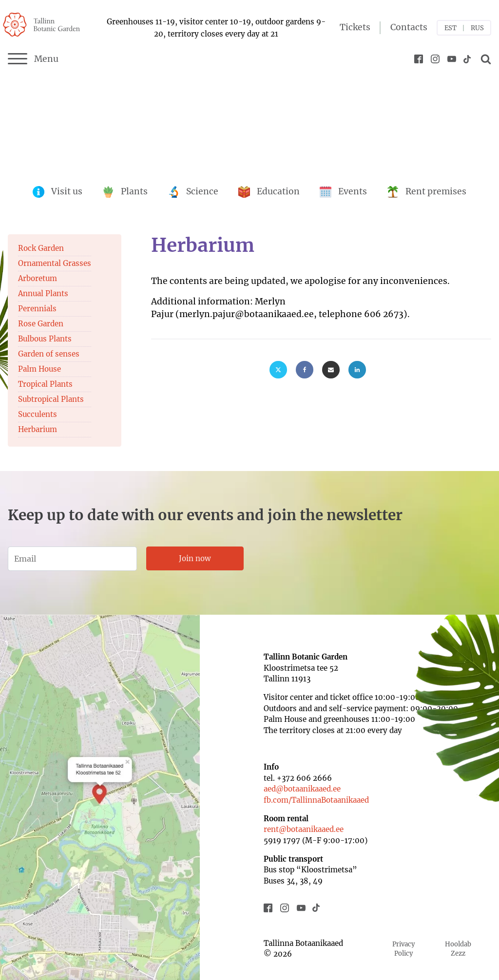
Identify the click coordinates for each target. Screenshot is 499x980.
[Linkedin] (357, 370)
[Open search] (484, 59)
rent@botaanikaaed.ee (304, 829)
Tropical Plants (45, 384)
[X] (278, 370)
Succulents (38, 414)
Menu (33, 59)
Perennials (37, 309)
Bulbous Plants (45, 339)
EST (451, 28)
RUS (477, 28)
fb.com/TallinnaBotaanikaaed (316, 800)
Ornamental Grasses (55, 263)
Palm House (39, 369)
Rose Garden (41, 324)
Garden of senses (49, 354)
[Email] (331, 370)
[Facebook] (305, 370)
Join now (195, 558)
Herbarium (38, 429)
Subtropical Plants (51, 399)
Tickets (355, 27)
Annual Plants (43, 293)
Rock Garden (41, 248)
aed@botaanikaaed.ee (302, 789)
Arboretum (38, 278)
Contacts (409, 27)
